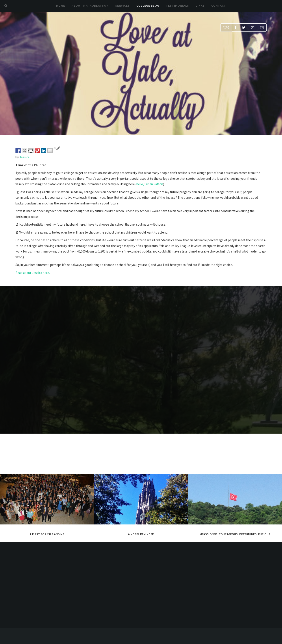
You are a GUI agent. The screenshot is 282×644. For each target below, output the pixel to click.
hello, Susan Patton (150, 184)
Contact (219, 6)
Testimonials (177, 6)
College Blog (148, 6)
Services (122, 6)
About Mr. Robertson (90, 6)
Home (61, 6)
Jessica (24, 157)
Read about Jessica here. (33, 273)
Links (200, 6)
